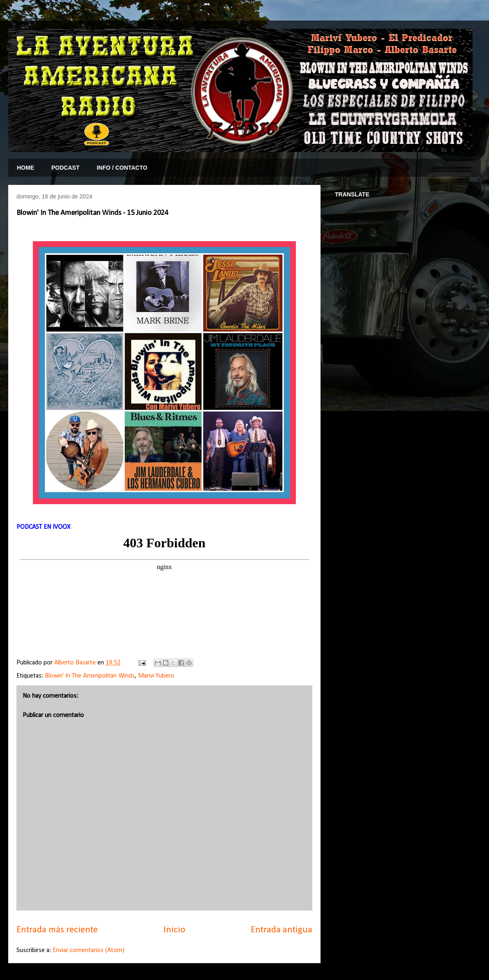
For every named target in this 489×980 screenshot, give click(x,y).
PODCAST (65, 168)
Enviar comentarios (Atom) (89, 950)
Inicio (174, 930)
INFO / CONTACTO (122, 168)
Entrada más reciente (57, 930)
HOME (25, 168)
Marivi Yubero (156, 676)
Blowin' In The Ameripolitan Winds (90, 676)
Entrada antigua (281, 930)
